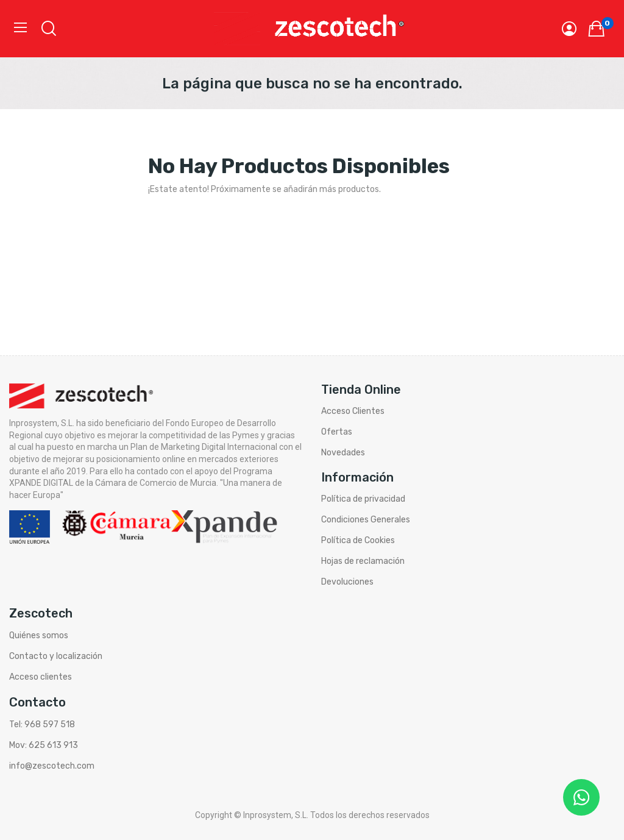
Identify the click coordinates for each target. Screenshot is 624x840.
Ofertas (337, 432)
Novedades (343, 453)
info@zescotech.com (52, 766)
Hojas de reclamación (363, 561)
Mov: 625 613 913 (44, 745)
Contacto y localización (56, 656)
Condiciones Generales (366, 520)
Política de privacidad (363, 499)
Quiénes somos (39, 635)
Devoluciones (347, 582)
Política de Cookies (358, 540)
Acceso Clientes (353, 411)
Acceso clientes (41, 677)
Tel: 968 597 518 (42, 724)
